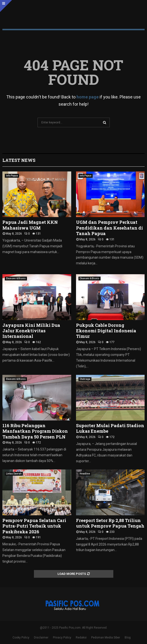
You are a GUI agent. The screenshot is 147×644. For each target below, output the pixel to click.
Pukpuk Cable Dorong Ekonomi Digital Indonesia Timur (106, 331)
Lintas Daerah (14, 474)
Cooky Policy (21, 638)
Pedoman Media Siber (106, 638)
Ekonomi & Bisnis (16, 278)
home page (88, 97)
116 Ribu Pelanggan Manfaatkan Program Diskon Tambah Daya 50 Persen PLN (35, 431)
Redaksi (81, 638)
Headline (85, 474)
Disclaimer (41, 638)
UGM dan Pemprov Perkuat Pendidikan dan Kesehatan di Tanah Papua (109, 228)
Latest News (19, 160)
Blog (128, 638)
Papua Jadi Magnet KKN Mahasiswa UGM (30, 225)
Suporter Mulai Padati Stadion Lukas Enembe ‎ (110, 428)
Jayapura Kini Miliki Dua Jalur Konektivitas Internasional (31, 331)
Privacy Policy (62, 638)
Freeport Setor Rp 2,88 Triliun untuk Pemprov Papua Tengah (110, 523)
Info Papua (12, 176)
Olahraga (85, 379)
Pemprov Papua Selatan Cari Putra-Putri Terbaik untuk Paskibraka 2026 (34, 526)
